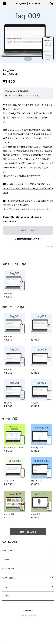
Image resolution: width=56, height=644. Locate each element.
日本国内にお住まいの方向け (28, 239)
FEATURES (8, 550)
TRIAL (6, 596)
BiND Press (8, 569)
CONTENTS (9, 578)
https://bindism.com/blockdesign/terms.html (27, 209)
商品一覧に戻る (28, 532)
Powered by (28, 615)
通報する (49, 246)
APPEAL (7, 560)
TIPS (5, 587)
